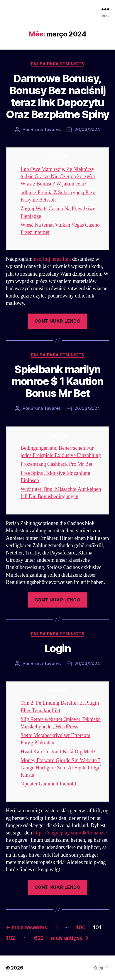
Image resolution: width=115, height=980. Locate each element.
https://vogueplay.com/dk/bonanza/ (70, 833)
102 (10, 938)
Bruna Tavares (46, 129)
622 (39, 938)
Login (58, 648)
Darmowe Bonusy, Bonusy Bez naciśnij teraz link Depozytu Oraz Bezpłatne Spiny (57, 96)
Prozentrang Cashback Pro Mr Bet (56, 464)
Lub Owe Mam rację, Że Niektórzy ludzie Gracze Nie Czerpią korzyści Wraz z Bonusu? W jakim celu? (58, 177)
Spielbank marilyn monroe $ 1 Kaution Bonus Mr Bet (57, 381)
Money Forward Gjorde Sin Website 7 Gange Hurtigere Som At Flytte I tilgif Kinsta (61, 768)
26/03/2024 (87, 129)
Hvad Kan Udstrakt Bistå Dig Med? (58, 752)
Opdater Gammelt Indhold (48, 784)
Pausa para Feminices (58, 64)
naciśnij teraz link (52, 259)
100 (81, 927)
